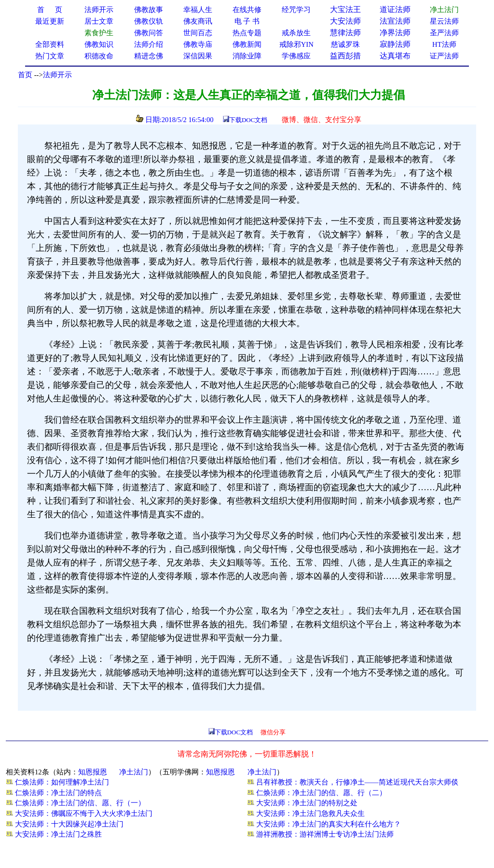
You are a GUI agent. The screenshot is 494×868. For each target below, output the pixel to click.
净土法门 (134, 772)
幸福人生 (198, 10)
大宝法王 (345, 9)
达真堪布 (395, 56)
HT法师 (444, 44)
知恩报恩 (93, 772)
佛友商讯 (198, 21)
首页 (25, 75)
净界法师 (395, 33)
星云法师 (444, 21)
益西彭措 (345, 56)
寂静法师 (395, 44)
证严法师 (444, 56)
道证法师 (395, 9)
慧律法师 (345, 33)
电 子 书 (247, 21)
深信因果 (198, 56)
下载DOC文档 (248, 120)
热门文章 (50, 56)
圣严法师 (444, 33)
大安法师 (345, 21)
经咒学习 (296, 10)
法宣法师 (395, 21)
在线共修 (247, 10)
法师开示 (57, 75)
